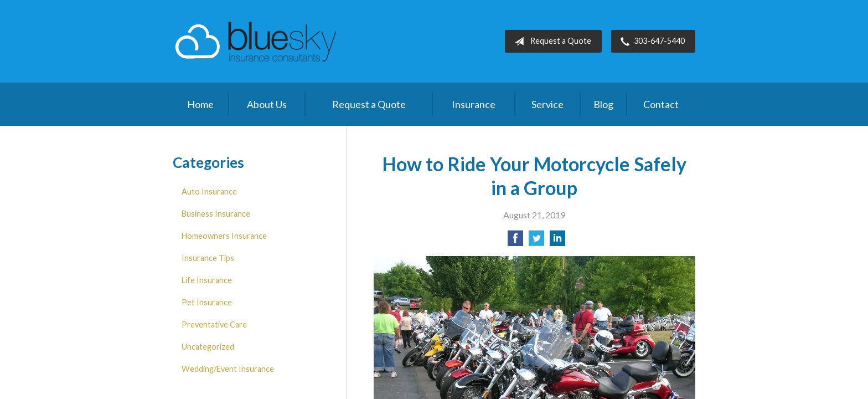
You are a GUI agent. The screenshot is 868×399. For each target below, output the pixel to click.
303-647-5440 (650, 42)
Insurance (474, 104)
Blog (603, 104)
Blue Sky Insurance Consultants (256, 41)
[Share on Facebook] (515, 241)
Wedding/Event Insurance (228, 369)
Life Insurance (207, 280)
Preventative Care (214, 324)
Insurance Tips (208, 258)
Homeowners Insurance (224, 236)
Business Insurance (216, 214)
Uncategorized (208, 347)
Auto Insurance (209, 191)
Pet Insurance (207, 302)
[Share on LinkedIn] (557, 241)
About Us (267, 104)
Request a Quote (551, 42)
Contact (661, 104)
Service (547, 104)
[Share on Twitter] (536, 241)
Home (200, 104)
